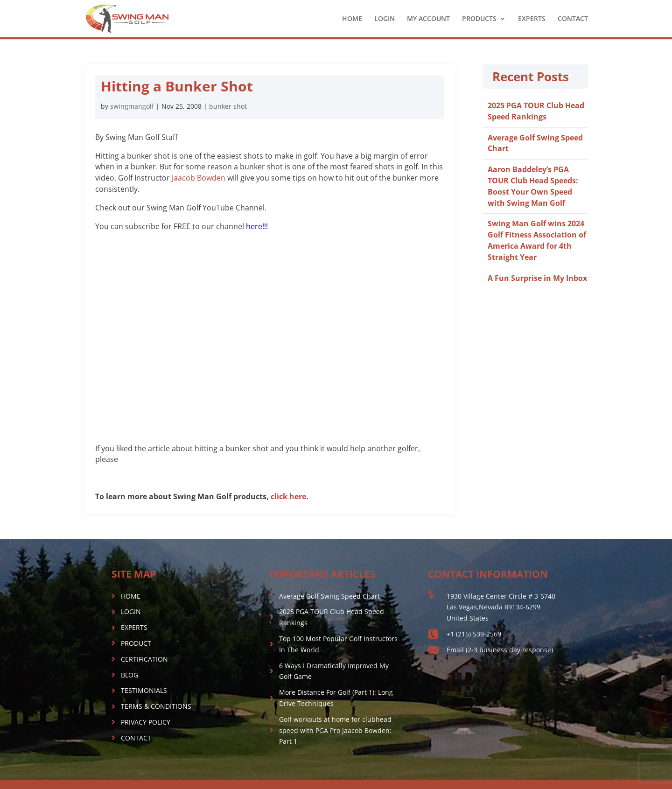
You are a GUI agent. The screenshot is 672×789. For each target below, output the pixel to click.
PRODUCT (136, 643)
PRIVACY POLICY (146, 722)
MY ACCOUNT (428, 19)
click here (288, 496)
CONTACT (573, 19)
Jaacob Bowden (199, 178)
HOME (352, 19)
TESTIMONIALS (144, 690)
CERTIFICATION (144, 659)
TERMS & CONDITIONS (156, 706)
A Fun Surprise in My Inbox (537, 278)
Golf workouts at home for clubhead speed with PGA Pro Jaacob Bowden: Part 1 (335, 730)
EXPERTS (532, 19)
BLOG (129, 675)
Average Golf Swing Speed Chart (329, 596)
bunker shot (228, 106)
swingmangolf (132, 106)
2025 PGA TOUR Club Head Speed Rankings (536, 111)
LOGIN (385, 19)
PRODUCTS (479, 19)
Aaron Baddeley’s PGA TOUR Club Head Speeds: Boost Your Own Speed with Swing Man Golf (533, 186)
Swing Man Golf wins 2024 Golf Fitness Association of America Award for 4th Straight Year (537, 240)
